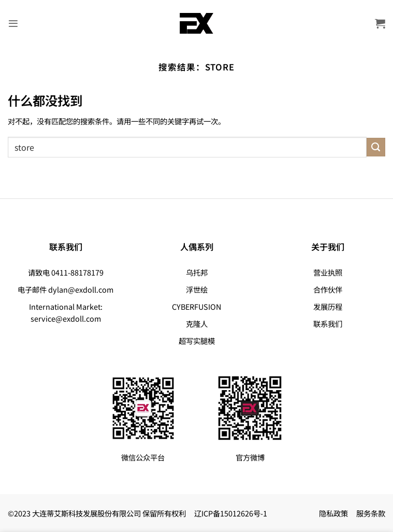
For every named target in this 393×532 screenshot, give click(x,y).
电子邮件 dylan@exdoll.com (65, 289)
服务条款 (371, 513)
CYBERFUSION (196, 306)
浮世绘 (197, 289)
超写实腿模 (197, 341)
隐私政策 (333, 513)
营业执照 (328, 272)
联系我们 (328, 323)
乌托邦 (197, 272)
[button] (13, 23)
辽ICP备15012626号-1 (231, 513)
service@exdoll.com (66, 318)
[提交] (376, 147)
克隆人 (197, 323)
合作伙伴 (328, 289)
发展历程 (328, 306)
